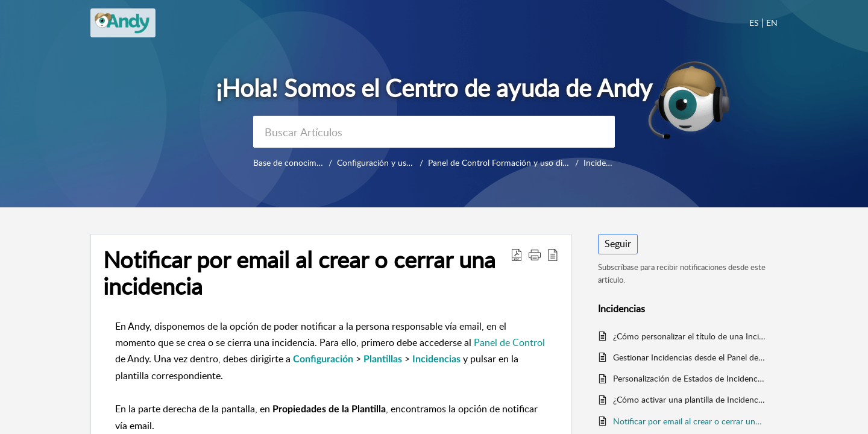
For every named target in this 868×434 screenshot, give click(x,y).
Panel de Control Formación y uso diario (513, 162)
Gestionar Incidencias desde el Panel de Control (689, 357)
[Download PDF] (517, 254)
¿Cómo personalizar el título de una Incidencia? (689, 336)
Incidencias (601, 162)
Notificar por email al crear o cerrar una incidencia (299, 273)
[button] (535, 254)
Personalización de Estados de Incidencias (689, 378)
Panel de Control (509, 342)
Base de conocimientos (296, 162)
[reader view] (553, 254)
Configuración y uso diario (390, 162)
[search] (434, 132)
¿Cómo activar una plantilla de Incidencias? (689, 399)
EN (772, 23)
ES (754, 23)
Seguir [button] (618, 244)
